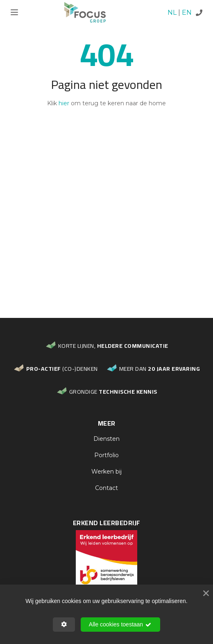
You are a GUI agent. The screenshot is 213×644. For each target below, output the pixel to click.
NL (172, 12)
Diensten (106, 439)
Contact (106, 488)
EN (187, 12)
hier (64, 103)
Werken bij (106, 472)
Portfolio (106, 455)
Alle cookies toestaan (120, 625)
